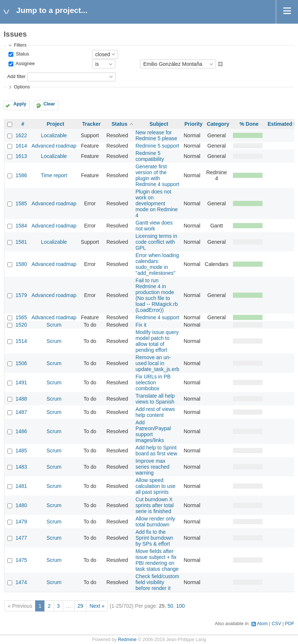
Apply (20, 104)
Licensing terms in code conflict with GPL (156, 242)
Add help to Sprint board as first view (156, 451)
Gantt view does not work (154, 226)
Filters (20, 45)
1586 (21, 175)
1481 (21, 486)
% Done (249, 124)
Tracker (91, 124)
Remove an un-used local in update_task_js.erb (157, 363)
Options (22, 87)
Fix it (141, 325)
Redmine (127, 640)
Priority (194, 124)
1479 (21, 522)
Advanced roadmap (54, 146)
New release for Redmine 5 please (156, 135)
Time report (54, 175)
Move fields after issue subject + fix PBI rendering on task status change (157, 560)
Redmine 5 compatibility (150, 156)
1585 (21, 203)
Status (22, 54)
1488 (21, 399)
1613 (21, 156)
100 (180, 606)
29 (81, 606)
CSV (277, 624)
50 (170, 606)
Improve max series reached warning (152, 467)
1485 (21, 451)
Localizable (54, 135)
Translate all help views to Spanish (155, 399)
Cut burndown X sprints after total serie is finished (155, 505)
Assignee (25, 64)
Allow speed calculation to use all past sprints (155, 486)
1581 (21, 242)
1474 (21, 582)
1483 (21, 467)
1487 (21, 412)
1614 (21, 146)
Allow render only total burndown (155, 522)
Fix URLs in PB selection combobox (153, 382)
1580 (21, 264)
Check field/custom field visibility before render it (157, 582)
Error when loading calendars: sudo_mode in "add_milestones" (157, 264)
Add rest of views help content (155, 412)
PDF (290, 624)
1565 (21, 317)
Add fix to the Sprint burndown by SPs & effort (154, 538)
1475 (21, 560)
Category (218, 124)
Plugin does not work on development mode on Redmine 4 (156, 203)
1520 (21, 325)
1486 (21, 431)
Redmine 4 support (157, 317)
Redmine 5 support (157, 146)
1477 (21, 538)
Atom (262, 624)
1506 (21, 363)
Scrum (54, 325)
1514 (21, 341)
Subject (159, 124)
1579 (21, 295)
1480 (21, 505)
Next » (97, 606)
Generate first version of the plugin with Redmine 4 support (157, 175)
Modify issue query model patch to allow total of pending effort (157, 341)
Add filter (16, 77)
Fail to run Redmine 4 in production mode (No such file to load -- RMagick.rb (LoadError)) (156, 295)
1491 (21, 382)
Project (55, 124)
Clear (49, 104)
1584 (21, 226)
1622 (21, 135)
